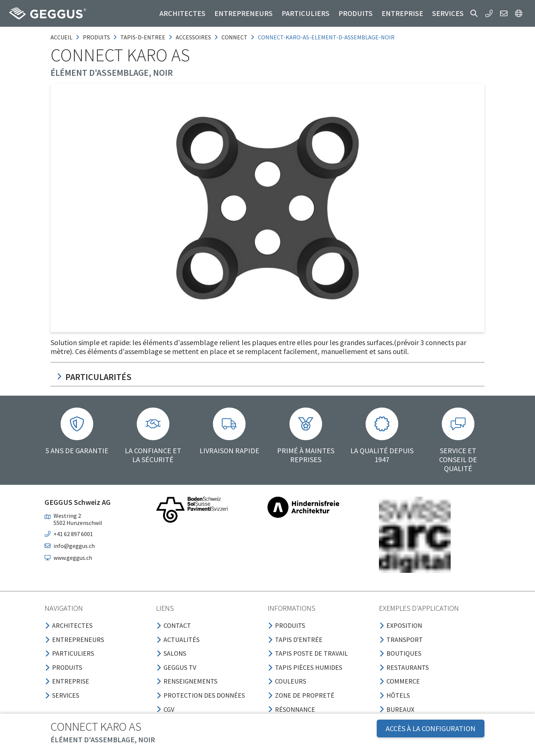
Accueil (61, 37)
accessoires (193, 37)
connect (234, 37)
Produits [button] (356, 13)
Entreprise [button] (402, 13)
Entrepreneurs (244, 13)
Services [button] (448, 13)
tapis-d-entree (143, 37)
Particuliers (306, 13)
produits (96, 37)
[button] (474, 13)
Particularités (94, 377)
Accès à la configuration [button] (431, 728)
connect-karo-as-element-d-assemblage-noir (326, 37)
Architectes (182, 13)
